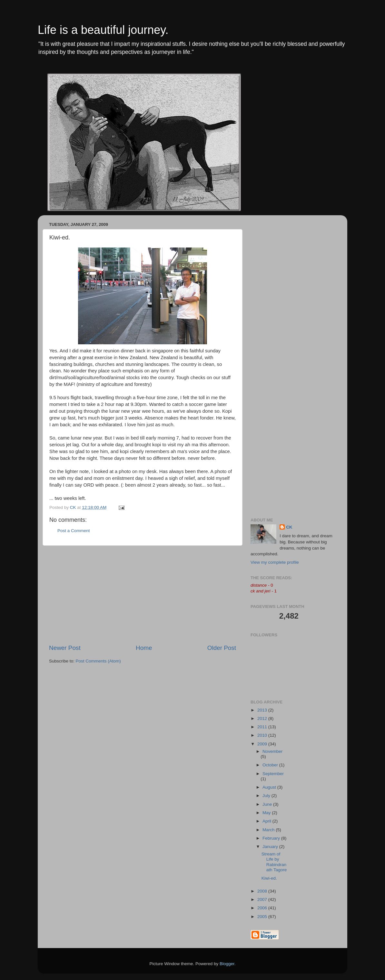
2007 (263, 899)
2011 (263, 727)
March (269, 830)
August (270, 787)
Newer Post (65, 648)
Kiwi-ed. (269, 878)
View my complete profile (275, 562)
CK (289, 527)
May (267, 813)
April (267, 821)
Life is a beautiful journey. (103, 30)
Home (144, 648)
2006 (263, 908)
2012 (263, 718)
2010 (263, 735)
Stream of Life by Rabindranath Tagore (274, 862)
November (272, 751)
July (267, 796)
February (272, 838)
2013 (263, 710)
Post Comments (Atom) (98, 661)
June (268, 804)
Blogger (227, 964)
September (273, 774)
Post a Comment (74, 531)
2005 (263, 917)
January (271, 847)
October (271, 765)
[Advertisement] (143, 595)
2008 (263, 891)
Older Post (222, 648)
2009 (263, 744)
